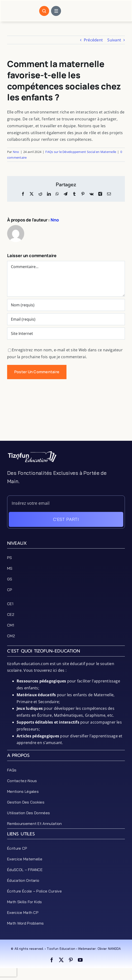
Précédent (93, 40)
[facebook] (52, 960)
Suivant (114, 40)
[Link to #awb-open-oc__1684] (56, 11)
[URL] (66, 333)
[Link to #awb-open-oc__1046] (44, 11)
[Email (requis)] (66, 319)
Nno (16, 152)
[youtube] (80, 960)
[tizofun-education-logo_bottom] (32, 453)
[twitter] (61, 960)
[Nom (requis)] (66, 305)
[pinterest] (71, 960)
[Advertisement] (66, 429)
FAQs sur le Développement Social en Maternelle (81, 152)
